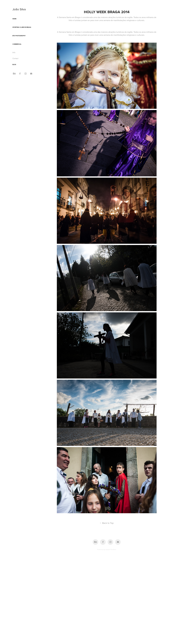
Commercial (17, 44)
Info (14, 52)
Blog (14, 65)
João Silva (19, 9)
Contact (15, 58)
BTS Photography (19, 36)
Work (14, 19)
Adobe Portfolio (111, 549)
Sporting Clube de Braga (22, 27)
